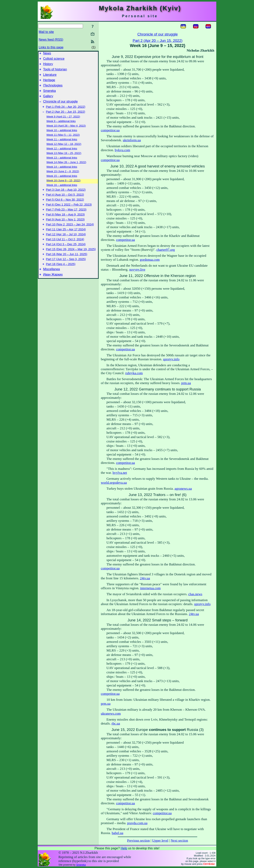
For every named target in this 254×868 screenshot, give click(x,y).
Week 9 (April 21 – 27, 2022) (63, 124)
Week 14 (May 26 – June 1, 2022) (66, 169)
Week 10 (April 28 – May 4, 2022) (66, 133)
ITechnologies (53, 90)
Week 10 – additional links (62, 137)
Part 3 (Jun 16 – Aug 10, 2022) (66, 197)
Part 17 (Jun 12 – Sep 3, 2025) (66, 275)
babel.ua (117, 833)
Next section (179, 841)
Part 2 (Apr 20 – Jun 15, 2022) (66, 119)
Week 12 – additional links (62, 156)
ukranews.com (111, 714)
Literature (50, 78)
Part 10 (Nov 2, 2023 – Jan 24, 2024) (70, 236)
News (47, 54)
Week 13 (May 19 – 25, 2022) (64, 160)
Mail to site (46, 32)
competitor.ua (110, 130)
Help (124, 848)
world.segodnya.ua (114, 483)
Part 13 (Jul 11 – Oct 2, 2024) (65, 253)
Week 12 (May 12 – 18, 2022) (64, 151)
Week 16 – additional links (62, 192)
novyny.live (137, 270)
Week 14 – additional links (62, 174)
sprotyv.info (171, 359)
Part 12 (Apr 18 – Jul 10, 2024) (66, 247)
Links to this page (51, 47)
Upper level (160, 841)
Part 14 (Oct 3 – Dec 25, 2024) (66, 259)
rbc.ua (116, 723)
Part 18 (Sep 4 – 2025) (61, 281)
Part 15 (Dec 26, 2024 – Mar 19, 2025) (71, 264)
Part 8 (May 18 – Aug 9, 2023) (65, 225)
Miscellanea (51, 286)
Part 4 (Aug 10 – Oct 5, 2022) (65, 203)
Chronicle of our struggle (60, 107)
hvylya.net (120, 473)
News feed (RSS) (51, 40)
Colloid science (54, 60)
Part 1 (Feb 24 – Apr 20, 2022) (66, 113)
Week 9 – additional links (61, 128)
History (48, 66)
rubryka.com (134, 373)
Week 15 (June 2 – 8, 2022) (63, 178)
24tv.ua (145, 578)
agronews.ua (183, 489)
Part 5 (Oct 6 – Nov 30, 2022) (65, 209)
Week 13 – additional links (62, 165)
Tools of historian (55, 72)
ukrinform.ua (132, 140)
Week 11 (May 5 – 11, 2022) (63, 142)
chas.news (195, 594)
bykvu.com (122, 150)
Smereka (49, 96)
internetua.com (150, 588)
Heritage (49, 84)
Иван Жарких (53, 292)
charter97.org (166, 250)
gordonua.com (150, 260)
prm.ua (186, 383)
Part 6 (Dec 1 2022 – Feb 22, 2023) (69, 214)
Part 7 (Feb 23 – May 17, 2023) (66, 220)
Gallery (48, 101)
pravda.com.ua (137, 823)
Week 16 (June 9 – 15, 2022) (63, 188)
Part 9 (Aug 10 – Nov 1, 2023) (65, 231)
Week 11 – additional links (62, 147)
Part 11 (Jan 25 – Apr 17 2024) (66, 242)
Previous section (139, 841)
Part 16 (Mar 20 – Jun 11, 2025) (67, 270)
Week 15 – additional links (62, 183)
